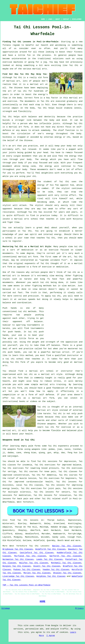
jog (45, 62)
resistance (9, 212)
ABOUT (58, 19)
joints (56, 124)
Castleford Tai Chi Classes (37, 553)
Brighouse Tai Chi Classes (18, 549)
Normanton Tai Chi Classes (18, 559)
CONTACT (66, 19)
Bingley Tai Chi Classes (17, 566)
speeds (32, 299)
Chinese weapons (46, 424)
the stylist (63, 188)
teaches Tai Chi (46, 238)
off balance (35, 322)
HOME (43, 19)
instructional (10, 401)
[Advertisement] (64, 322)
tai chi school (14, 359)
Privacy (79, 608)
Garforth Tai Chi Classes (65, 556)
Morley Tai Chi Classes (37, 573)
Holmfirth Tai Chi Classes (50, 549)
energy (50, 134)
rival (40, 199)
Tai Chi (74, 65)
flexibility (25, 111)
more (78, 540)
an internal (76, 407)
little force (26, 338)
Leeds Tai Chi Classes (49, 559)
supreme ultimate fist (53, 260)
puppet (72, 149)
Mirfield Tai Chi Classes (30, 556)
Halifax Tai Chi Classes (34, 563)
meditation (27, 250)
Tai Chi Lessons (39, 546)
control (18, 296)
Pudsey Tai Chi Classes (27, 570)
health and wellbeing (53, 45)
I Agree (51, 636)
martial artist (61, 352)
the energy (70, 156)
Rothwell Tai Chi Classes (66, 563)
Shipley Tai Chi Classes (67, 573)
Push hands (10, 308)
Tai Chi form (18, 362)
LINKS (50, 19)
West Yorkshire (25, 502)
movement (7, 166)
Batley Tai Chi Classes (67, 546)
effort (79, 169)
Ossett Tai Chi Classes (47, 566)
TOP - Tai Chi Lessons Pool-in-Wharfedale (26, 585)
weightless (47, 173)
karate (6, 328)
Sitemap (6, 608)
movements (30, 101)
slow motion (68, 286)
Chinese (18, 88)
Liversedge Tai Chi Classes (18, 576)
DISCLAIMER (77, 19)
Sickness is (9, 137)
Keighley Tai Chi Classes (51, 576)
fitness (78, 52)
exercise (12, 101)
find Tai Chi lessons (24, 520)
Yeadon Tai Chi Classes (56, 570)
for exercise (63, 427)
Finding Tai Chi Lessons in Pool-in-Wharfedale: (31, 42)
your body (66, 146)
